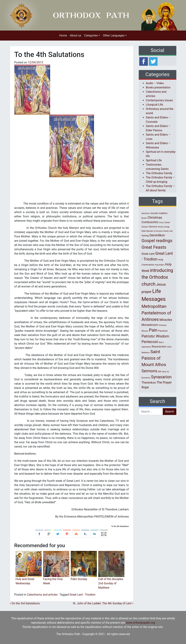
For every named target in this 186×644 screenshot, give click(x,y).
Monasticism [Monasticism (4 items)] (150, 325)
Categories (91, 35)
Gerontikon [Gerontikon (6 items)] (157, 235)
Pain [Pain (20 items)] (153, 330)
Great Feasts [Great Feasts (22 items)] (154, 247)
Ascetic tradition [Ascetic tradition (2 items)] (159, 213)
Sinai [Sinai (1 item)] (164, 372)
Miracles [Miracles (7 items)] (166, 320)
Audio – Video (155, 83)
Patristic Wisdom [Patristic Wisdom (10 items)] (155, 336)
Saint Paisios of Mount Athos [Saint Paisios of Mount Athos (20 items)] (154, 358)
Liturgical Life (154, 105)
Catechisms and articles (42, 595)
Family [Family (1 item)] (166, 231)
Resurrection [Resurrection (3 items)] (159, 347)
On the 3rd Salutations (25, 603)
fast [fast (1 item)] (171, 231)
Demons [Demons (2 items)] (153, 227)
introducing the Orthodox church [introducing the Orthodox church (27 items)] (157, 277)
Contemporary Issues (160, 100)
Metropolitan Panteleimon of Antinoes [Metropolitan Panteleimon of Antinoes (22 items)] (156, 313)
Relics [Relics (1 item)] (161, 342)
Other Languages (114, 35)
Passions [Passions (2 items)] (163, 331)
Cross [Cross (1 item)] (161, 222)
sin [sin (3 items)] (160, 371)
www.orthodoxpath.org (140, 623)
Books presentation (158, 87)
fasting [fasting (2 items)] (145, 236)
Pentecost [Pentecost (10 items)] (150, 342)
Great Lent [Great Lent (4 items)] (148, 254)
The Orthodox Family (159, 173)
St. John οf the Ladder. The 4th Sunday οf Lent (103, 603)
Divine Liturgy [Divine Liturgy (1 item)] (164, 227)
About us (76, 35)
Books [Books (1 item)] (144, 218)
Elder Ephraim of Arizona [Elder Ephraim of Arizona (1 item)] (152, 231)
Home (63, 35)
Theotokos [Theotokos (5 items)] (149, 382)
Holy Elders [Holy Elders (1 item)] (160, 265)
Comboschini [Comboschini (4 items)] (150, 222)
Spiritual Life (154, 160)
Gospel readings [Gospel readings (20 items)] (157, 241)
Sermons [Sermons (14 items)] (149, 371)
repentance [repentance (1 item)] (146, 347)
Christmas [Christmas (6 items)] (155, 217)
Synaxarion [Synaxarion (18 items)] (161, 377)
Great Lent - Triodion (83, 595)
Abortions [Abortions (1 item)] (146, 213)
